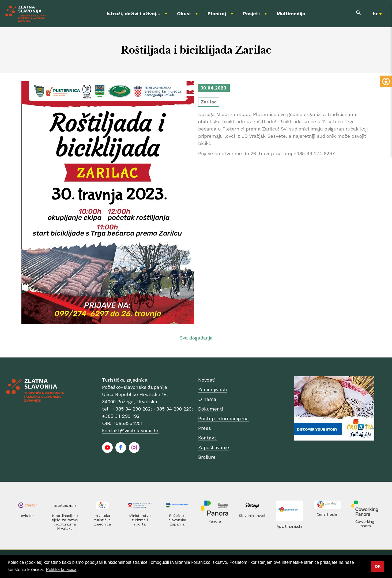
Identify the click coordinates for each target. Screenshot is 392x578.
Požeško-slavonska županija (177, 520)
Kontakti (208, 438)
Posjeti (251, 14)
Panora (215, 521)
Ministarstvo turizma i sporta (140, 520)
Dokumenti (211, 409)
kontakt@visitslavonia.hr (130, 430)
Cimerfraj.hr (327, 514)
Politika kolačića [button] (61, 570)
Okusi (184, 14)
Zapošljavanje (214, 447)
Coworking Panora (365, 524)
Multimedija (291, 14)
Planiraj (217, 14)
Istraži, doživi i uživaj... (133, 14)
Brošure (207, 457)
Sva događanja (196, 338)
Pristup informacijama (223, 418)
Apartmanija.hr (290, 526)
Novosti (207, 380)
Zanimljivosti (213, 389)
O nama (207, 399)
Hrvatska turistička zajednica (102, 520)
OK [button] (378, 566)
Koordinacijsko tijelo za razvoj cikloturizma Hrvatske (65, 522)
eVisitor (27, 516)
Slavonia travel (252, 516)
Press (205, 428)
